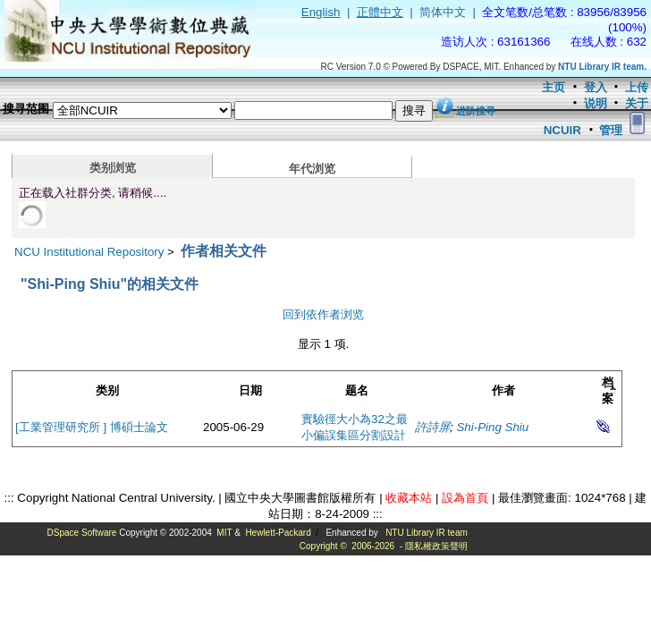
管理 (611, 130)
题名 (357, 390)
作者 (503, 390)
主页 (554, 87)
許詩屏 (432, 427)
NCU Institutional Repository (89, 252)
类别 (107, 390)
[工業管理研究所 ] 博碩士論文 (92, 427)
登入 (596, 87)
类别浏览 (113, 168)
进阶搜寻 (476, 111)
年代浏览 (312, 169)
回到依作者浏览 (323, 314)
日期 (250, 390)
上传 (637, 87)
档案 (608, 390)
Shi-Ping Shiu (492, 427)
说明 (596, 103)
